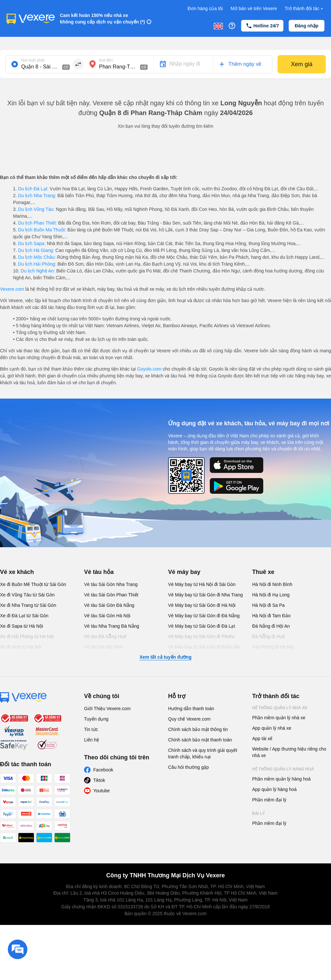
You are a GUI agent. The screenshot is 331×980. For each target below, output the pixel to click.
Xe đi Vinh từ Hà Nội (21, 647)
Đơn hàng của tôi (205, 8)
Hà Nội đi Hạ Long (271, 595)
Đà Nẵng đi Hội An (271, 626)
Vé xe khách (17, 572)
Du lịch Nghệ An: (38, 271)
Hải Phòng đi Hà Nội (273, 647)
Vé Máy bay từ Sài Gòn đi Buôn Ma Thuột (204, 650)
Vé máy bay (184, 572)
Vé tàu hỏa (99, 572)
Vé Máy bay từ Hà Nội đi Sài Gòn (202, 584)
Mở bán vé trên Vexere (254, 8)
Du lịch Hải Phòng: (37, 264)
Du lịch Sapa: (32, 243)
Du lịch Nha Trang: (37, 196)
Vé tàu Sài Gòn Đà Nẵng (109, 605)
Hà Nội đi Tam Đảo (271, 616)
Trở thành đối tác (305, 9)
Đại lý (259, 813)
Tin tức (91, 729)
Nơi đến (106, 60)
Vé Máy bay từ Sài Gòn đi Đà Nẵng (204, 616)
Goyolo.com (149, 369)
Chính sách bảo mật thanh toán (200, 740)
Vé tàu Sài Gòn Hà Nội (107, 616)
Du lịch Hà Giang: (36, 250)
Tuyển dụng (96, 719)
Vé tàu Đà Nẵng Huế (105, 636)
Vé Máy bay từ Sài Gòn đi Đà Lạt (201, 626)
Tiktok (99, 780)
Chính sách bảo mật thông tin (198, 729)
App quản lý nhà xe (272, 728)
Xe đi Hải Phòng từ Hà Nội (27, 636)
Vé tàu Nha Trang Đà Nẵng (112, 626)
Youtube (101, 791)
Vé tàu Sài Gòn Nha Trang (111, 584)
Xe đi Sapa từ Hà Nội (22, 626)
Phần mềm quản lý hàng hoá (281, 779)
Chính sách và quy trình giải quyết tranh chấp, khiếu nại (203, 753)
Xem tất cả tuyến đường (165, 657)
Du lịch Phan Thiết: (38, 223)
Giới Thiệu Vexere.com (107, 709)
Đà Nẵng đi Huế (268, 636)
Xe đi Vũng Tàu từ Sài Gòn (27, 595)
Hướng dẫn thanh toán (191, 709)
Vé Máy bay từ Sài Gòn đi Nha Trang (205, 595)
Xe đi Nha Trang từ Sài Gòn (28, 605)
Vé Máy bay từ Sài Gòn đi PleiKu (201, 636)
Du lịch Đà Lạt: (33, 189)
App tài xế (262, 739)
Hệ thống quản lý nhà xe (280, 708)
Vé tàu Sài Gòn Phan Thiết (111, 595)
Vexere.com (12, 289)
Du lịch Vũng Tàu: (36, 209)
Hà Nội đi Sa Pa (268, 605)
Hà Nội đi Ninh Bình (272, 584)
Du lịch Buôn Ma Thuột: (42, 230)
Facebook (103, 770)
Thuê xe (263, 572)
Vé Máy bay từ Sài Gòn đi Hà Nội (202, 605)
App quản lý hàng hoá (274, 789)
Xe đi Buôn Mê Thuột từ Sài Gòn (33, 584)
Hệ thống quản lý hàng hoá (283, 769)
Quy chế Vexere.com (189, 719)
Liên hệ (92, 740)
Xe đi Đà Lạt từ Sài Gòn (24, 616)
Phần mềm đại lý (269, 800)
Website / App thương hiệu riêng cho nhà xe (289, 752)
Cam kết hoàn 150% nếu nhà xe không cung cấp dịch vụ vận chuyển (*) (102, 19)
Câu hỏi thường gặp (188, 767)
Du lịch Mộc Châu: (37, 257)
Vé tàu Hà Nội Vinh (103, 647)
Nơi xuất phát (33, 60)
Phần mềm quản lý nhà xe (279, 718)
